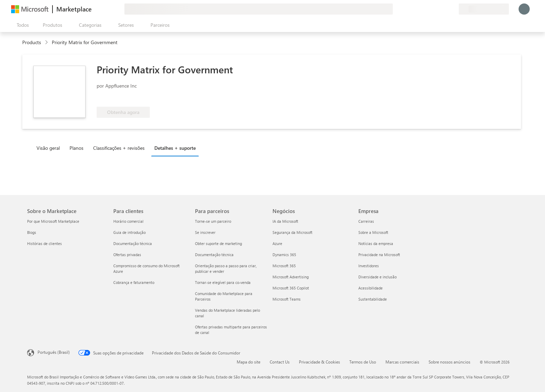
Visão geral (48, 148)
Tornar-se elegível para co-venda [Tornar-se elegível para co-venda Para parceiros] (223, 282)
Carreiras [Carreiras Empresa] (366, 221)
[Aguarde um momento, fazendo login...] (524, 9)
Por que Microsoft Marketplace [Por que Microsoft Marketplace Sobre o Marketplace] (53, 221)
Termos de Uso (363, 362)
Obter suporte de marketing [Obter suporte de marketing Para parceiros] (218, 243)
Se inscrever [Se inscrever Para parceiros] (205, 232)
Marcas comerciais (402, 362)
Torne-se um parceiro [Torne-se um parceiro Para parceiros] (213, 221)
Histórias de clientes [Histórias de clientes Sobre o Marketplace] (44, 243)
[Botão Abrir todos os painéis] (21, 25)
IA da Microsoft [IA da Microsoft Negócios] (285, 221)
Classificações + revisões (119, 148)
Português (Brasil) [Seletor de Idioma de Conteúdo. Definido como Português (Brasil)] (54, 352)
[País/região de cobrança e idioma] (484, 9)
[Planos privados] (453, 9)
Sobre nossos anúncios (449, 362)
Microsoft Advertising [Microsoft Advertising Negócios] (291, 277)
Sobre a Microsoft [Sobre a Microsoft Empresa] (373, 232)
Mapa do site (249, 362)
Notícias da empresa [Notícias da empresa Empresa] (376, 243)
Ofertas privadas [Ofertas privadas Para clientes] (127, 255)
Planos (76, 148)
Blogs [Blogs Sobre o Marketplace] (32, 232)
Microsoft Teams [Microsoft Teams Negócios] (287, 299)
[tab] (50, 148)
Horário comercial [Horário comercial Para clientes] (128, 221)
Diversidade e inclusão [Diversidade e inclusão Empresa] (377, 277)
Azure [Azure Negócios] (277, 243)
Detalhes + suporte (175, 148)
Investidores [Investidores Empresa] (369, 266)
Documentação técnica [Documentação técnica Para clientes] (133, 243)
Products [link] (32, 42)
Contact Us (280, 362)
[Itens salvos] (445, 9)
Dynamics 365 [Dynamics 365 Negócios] (284, 255)
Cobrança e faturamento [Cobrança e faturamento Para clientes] (134, 282)
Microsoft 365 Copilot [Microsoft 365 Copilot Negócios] (291, 288)
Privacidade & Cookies (319, 362)
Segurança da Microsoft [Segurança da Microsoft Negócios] (292, 232)
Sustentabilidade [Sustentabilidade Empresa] (373, 299)
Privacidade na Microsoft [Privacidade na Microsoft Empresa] (379, 255)
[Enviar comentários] (428, 9)
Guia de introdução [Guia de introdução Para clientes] (129, 232)
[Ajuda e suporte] (437, 9)
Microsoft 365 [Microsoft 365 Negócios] (284, 266)
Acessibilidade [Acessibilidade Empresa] (371, 288)
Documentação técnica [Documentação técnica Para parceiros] (214, 255)
